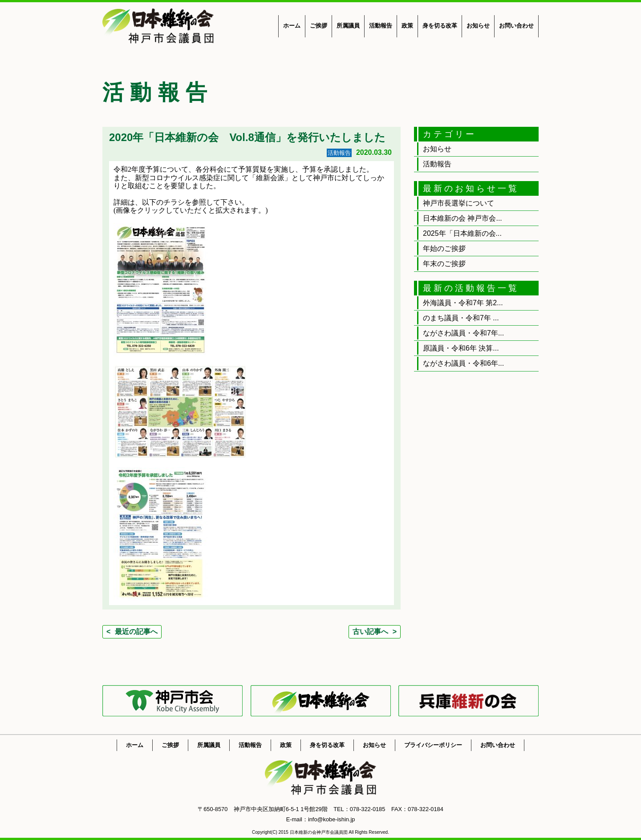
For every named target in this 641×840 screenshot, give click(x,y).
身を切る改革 (440, 26)
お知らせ (478, 26)
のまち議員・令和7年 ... (461, 318)
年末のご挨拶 (444, 264)
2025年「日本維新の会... (462, 233)
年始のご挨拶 (444, 248)
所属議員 (348, 26)
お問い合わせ (516, 26)
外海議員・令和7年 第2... (463, 303)
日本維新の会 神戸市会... (462, 218)
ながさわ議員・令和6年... (463, 363)
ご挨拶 (318, 26)
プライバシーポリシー (433, 745)
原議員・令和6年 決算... (461, 348)
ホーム (292, 26)
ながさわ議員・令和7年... (463, 333)
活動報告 (381, 26)
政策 (407, 26)
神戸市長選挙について (458, 203)
